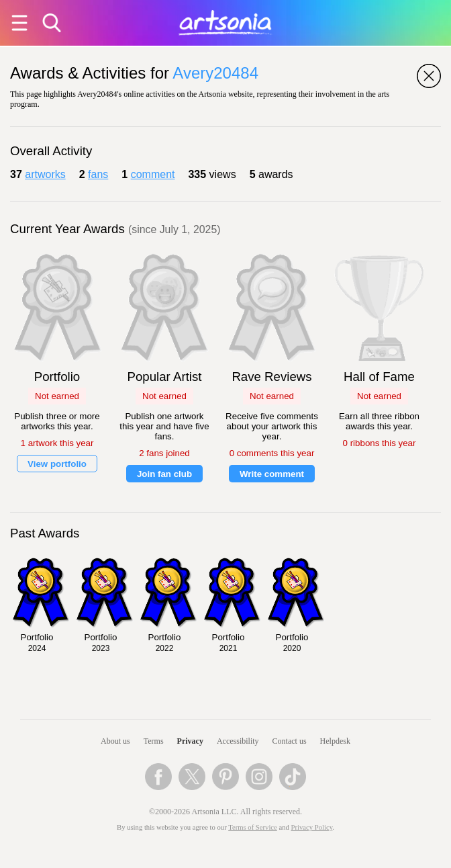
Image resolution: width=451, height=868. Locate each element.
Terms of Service (253, 827)
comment (153, 174)
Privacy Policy (312, 827)
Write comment (272, 474)
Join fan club (164, 474)
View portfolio (57, 464)
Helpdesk (335, 741)
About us (115, 741)
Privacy (190, 741)
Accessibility (238, 741)
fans (98, 174)
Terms (154, 741)
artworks (45, 174)
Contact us (290, 741)
